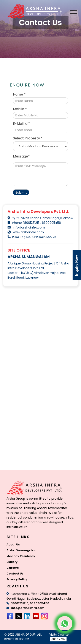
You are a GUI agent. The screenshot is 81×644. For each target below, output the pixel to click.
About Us (13, 544)
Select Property (28, 138)
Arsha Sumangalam (22, 550)
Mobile (20, 109)
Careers (13, 568)
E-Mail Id (21, 124)
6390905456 (51, 223)
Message (21, 156)
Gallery (12, 562)
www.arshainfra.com (28, 232)
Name (19, 94)
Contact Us (15, 574)
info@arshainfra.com (29, 227)
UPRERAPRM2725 (44, 237)
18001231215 (32, 223)
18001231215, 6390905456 (28, 603)
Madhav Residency (21, 556)
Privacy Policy (17, 579)
